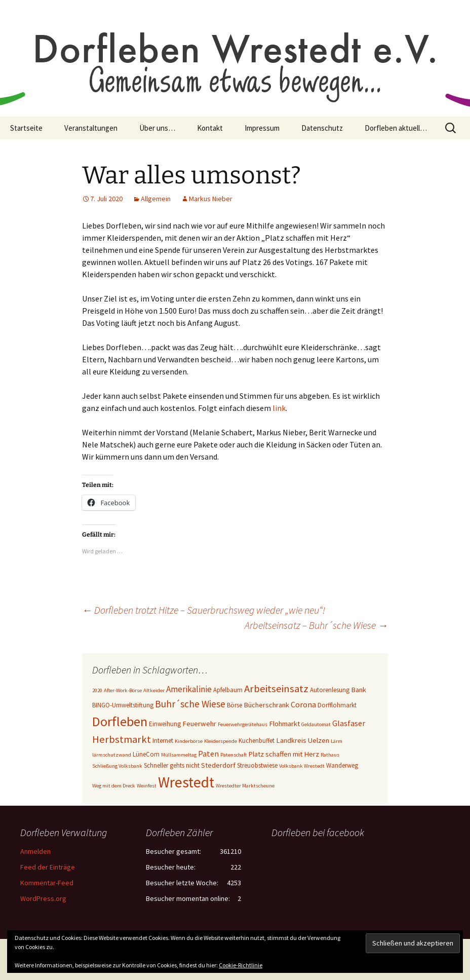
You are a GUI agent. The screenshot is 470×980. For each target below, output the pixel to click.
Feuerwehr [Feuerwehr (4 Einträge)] (199, 724)
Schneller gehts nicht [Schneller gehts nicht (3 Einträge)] (172, 765)
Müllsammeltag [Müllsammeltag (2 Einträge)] (179, 755)
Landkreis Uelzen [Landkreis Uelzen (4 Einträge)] (303, 740)
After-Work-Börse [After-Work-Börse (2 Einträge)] (123, 690)
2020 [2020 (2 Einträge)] (97, 690)
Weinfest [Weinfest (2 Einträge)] (147, 786)
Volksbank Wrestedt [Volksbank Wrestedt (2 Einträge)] (302, 766)
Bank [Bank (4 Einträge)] (359, 690)
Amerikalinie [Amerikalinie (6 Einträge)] (189, 689)
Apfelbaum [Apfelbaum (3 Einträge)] (228, 690)
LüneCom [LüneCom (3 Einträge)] (146, 754)
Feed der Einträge (48, 867)
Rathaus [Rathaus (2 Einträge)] (330, 755)
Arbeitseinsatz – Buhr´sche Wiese (316, 625)
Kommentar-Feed (47, 883)
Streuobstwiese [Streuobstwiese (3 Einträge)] (257, 765)
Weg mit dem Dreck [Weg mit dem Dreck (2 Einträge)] (114, 786)
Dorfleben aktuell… (396, 128)
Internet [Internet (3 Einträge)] (163, 741)
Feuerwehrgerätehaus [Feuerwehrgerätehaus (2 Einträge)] (243, 724)
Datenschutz (322, 128)
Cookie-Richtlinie (241, 965)
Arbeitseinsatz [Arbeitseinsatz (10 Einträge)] (276, 689)
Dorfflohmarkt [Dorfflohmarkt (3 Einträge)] (337, 705)
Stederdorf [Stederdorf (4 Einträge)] (218, 765)
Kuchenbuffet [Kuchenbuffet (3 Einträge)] (257, 741)
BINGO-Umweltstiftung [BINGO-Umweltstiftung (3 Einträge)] (123, 705)
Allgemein (156, 199)
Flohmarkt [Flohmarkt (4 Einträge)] (284, 724)
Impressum (262, 128)
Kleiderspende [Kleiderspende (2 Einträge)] (221, 741)
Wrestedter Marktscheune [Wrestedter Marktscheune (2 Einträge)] (245, 786)
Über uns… (157, 128)
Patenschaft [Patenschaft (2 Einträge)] (233, 755)
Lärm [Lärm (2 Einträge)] (337, 741)
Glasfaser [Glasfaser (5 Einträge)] (349, 723)
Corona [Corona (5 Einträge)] (303, 704)
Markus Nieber (211, 199)
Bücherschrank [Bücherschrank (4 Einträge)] (266, 705)
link (279, 408)
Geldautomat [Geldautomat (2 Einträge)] (316, 724)
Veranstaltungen (91, 128)
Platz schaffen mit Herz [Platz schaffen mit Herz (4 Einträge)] (284, 754)
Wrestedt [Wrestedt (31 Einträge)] (186, 782)
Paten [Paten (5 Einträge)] (208, 753)
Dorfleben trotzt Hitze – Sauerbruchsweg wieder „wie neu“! (204, 610)
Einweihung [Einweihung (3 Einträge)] (165, 724)
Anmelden (35, 851)
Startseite (26, 128)
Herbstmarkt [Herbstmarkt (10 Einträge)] (122, 739)
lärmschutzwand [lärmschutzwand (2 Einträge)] (112, 755)
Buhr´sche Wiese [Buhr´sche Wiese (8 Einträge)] (190, 704)
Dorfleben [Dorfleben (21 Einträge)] (120, 721)
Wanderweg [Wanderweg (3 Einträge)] (342, 765)
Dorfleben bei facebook (318, 832)
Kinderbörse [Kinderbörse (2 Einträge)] (189, 741)
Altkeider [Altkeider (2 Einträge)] (154, 690)
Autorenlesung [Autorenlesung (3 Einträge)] (330, 690)
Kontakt (210, 128)
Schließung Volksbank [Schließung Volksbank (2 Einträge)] (117, 766)
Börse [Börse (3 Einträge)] (234, 705)
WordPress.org (43, 898)
